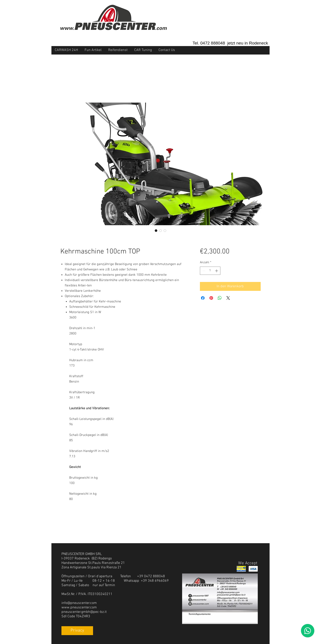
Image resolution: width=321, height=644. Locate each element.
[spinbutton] (210, 271)
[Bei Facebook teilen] (203, 298)
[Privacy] (77, 631)
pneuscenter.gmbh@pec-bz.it (84, 612)
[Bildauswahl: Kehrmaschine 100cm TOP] (156, 231)
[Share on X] (228, 298)
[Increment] (217, 271)
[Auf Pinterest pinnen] (211, 298)
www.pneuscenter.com (79, 608)
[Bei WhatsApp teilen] (220, 298)
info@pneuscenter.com (79, 603)
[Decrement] (203, 271)
